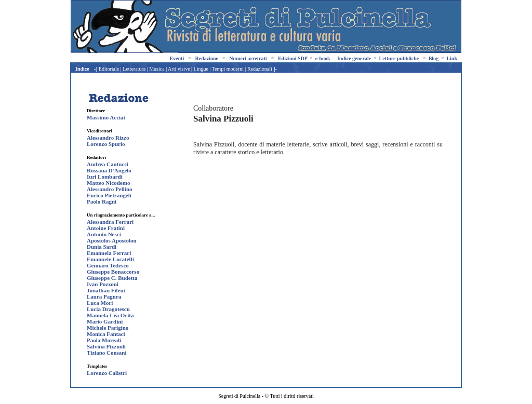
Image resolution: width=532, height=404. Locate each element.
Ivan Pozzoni (103, 284)
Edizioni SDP (292, 58)
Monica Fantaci (106, 334)
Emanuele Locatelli (110, 259)
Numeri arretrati (248, 58)
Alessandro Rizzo (108, 138)
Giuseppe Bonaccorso (113, 272)
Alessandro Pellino (110, 189)
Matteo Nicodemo (108, 183)
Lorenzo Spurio (106, 144)
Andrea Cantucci (108, 164)
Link (452, 58)
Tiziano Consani (107, 353)
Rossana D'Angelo (109, 170)
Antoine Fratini (106, 228)
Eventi (177, 58)
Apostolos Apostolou (112, 240)
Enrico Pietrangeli (109, 195)
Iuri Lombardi (105, 177)
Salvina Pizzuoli (106, 346)
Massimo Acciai (106, 117)
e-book (323, 58)
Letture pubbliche (399, 58)
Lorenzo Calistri (107, 373)
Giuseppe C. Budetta (112, 278)
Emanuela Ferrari (109, 253)
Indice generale (354, 58)
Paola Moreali (104, 340)
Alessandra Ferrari (110, 222)
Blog (434, 58)
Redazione (207, 58)
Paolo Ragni (102, 201)
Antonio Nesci (104, 234)
